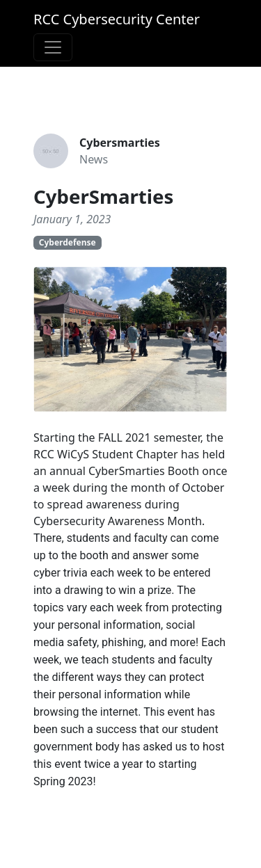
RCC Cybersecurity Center (117, 19)
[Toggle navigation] (53, 47)
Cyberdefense (68, 242)
